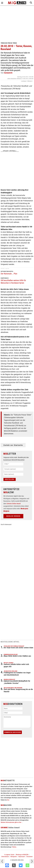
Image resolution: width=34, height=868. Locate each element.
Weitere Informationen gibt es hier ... (12, 822)
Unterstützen (5, 857)
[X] (18, 866)
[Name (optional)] (13, 474)
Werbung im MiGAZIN (22, 855)
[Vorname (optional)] (13, 469)
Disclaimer (30, 857)
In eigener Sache (9, 855)
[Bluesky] (24, 866)
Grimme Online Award (14, 504)
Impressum (22, 857)
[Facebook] (11, 866)
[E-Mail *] (13, 464)
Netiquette (14, 857)
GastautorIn (8, 73)
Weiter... (15, 847)
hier (8, 800)
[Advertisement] (17, 23)
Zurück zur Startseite (13, 445)
